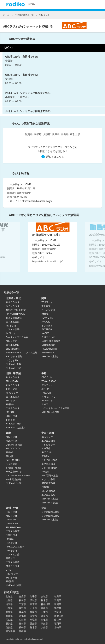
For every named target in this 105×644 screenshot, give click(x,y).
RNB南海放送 (48, 483)
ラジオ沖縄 (11, 578)
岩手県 (33, 596)
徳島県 (22, 624)
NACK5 (45, 333)
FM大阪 (10, 456)
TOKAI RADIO (49, 381)
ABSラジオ (11, 341)
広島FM (45, 456)
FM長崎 (10, 539)
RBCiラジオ (12, 574)
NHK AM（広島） (50, 499)
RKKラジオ (12, 543)
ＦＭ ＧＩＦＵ (49, 397)
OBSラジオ (12, 551)
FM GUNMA (48, 352)
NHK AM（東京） (50, 356)
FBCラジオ (11, 400)
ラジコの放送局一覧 (24, 15)
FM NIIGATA (12, 381)
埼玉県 (9, 604)
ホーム (6, 15)
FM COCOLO (13, 448)
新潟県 (58, 604)
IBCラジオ (11, 326)
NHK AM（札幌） (15, 364)
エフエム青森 (13, 322)
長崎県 (22, 627)
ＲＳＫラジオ (48, 445)
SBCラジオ (12, 416)
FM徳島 (45, 472)
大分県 (44, 627)
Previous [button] (8, 246)
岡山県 (9, 620)
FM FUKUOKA (13, 527)
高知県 (44, 624)
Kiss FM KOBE (13, 460)
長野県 (22, 608)
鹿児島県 (10, 631)
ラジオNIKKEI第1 (50, 512)
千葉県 (22, 604)
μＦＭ (9, 570)
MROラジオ (12, 393)
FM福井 (10, 404)
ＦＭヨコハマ (48, 337)
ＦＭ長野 (10, 420)
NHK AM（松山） (50, 503)
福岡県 (58, 624)
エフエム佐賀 (13, 531)
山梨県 (9, 608)
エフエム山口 (48, 464)
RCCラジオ (47, 452)
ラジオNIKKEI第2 (50, 516)
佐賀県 (9, 627)
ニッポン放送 (48, 310)
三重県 (44, 612)
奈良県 (65, 134)
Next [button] (97, 246)
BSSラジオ (47, 437)
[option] (52, 247)
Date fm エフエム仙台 (17, 337)
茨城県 (33, 600)
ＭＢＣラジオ (13, 566)
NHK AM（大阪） (15, 483)
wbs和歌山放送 (14, 479)
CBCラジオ (47, 377)
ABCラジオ (12, 437)
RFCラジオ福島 (14, 356)
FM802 (9, 452)
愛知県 (9, 612)
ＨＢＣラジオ (13, 302)
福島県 (22, 600)
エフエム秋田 (13, 345)
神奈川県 (46, 604)
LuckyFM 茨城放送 (51, 341)
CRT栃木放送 (48, 345)
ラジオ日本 (47, 326)
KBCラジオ (12, 516)
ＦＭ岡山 (46, 448)
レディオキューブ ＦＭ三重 (55, 408)
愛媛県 (33, 624)
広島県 (22, 620)
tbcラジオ (11, 333)
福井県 (58, 608)
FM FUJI (10, 412)
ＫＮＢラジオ (13, 385)
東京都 (33, 604)
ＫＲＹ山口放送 (49, 460)
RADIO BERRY (49, 349)
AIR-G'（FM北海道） (17, 310)
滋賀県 (29, 134)
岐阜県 (22, 612)
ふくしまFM (12, 360)
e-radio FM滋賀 (14, 468)
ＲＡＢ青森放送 (14, 318)
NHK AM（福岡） (15, 585)
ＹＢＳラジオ (13, 408)
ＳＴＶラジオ (13, 306)
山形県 (9, 600)
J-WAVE (46, 322)
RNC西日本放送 (50, 476)
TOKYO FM (47, 318)
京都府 (38, 134)
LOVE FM (11, 520)
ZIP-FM (45, 389)
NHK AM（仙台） (15, 368)
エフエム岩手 (13, 329)
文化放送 (46, 306)
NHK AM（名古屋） (16, 428)
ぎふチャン (47, 385)
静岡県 (33, 612)
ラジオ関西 (11, 464)
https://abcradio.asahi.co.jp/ (37, 201)
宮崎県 (58, 627)
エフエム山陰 (48, 441)
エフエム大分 (13, 554)
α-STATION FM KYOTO (18, 476)
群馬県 (58, 600)
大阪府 (47, 134)
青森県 (22, 596)
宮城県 (44, 596)
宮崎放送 (10, 558)
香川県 (9, 624)
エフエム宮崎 (13, 562)
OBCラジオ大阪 (14, 445)
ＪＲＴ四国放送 (49, 468)
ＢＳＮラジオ (13, 377)
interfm (45, 314)
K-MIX (45, 404)
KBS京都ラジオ (14, 472)
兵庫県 (56, 134)
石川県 (33, 608)
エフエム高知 (48, 495)
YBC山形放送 (13, 349)
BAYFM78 (46, 329)
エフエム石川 (13, 397)
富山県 (44, 608)
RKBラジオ (12, 512)
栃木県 (44, 600)
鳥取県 (33, 620)
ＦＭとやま (11, 389)
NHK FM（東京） (50, 520)
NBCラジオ (12, 535)
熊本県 (33, 627)
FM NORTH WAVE (15, 314)
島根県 (44, 620)
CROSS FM (12, 523)
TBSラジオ (47, 302)
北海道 (9, 596)
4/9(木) (8, 48)
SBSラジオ (47, 400)
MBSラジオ (12, 441)
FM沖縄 (10, 581)
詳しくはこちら (53, 157)
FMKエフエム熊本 (15, 547)
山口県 (58, 620)
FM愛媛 (45, 487)
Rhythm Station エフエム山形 (22, 352)
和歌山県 (75, 134)
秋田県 (58, 596)
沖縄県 (22, 631)
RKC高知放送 (48, 491)
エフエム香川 (48, 479)
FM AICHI (46, 393)
